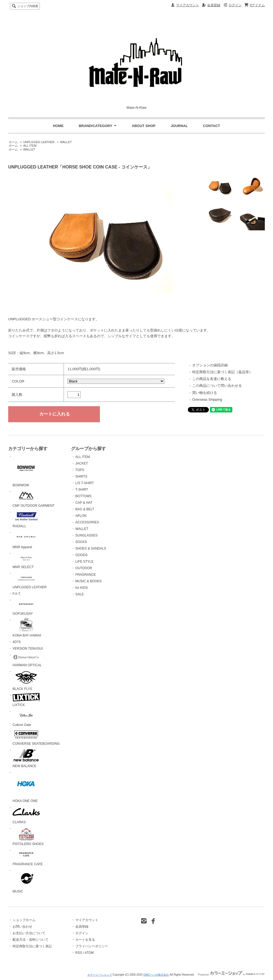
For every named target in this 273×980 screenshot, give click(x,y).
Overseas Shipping (207, 399)
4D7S (17, 642)
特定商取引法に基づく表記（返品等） (222, 372)
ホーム (13, 142)
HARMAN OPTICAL (27, 660)
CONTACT (212, 126)
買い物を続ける (205, 393)
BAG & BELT (85, 509)
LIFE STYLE (84, 562)
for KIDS (81, 588)
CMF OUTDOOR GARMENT (34, 498)
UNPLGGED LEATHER (39, 142)
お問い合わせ (22, 927)
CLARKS (26, 815)
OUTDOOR (84, 568)
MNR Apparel (26, 540)
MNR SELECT (26, 560)
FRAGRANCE (86, 575)
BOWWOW (26, 471)
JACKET (82, 463)
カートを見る (85, 940)
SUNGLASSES (86, 535)
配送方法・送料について (31, 940)
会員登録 (214, 5)
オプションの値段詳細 (210, 365)
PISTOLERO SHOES (28, 836)
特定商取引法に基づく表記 (32, 946)
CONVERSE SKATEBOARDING (36, 737)
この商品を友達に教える (212, 379)
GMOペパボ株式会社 (156, 975)
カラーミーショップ (100, 975)
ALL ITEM (30, 146)
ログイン (235, 5)
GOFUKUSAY (26, 607)
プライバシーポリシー (92, 946)
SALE (80, 594)
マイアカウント (188, 5)
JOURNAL (179, 126)
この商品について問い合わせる (217, 386)
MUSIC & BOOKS (88, 581)
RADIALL (26, 519)
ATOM (89, 953)
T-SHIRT (82, 490)
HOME (58, 126)
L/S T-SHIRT (85, 483)
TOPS (80, 470)
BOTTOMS (83, 496)
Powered (231, 975)
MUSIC (26, 881)
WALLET (66, 142)
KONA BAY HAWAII (27, 628)
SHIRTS (81, 477)
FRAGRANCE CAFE (28, 857)
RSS (79, 953)
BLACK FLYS (26, 680)
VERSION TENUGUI (28, 649)
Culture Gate (26, 718)
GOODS (81, 555)
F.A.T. (17, 594)
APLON (81, 516)
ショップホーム (24, 920)
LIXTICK (26, 700)
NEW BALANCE (26, 758)
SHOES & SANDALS (91, 548)
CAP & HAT (84, 503)
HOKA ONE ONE (26, 786)
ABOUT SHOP (144, 126)
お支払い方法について (29, 933)
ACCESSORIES (87, 522)
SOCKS (81, 542)
